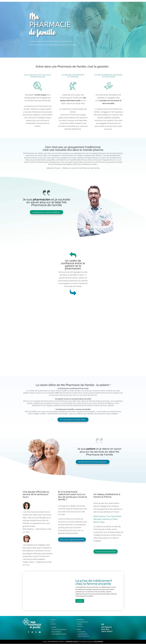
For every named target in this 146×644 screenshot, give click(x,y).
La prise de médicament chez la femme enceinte (94, 582)
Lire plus (80, 601)
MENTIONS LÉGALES (72, 642)
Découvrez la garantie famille (72, 540)
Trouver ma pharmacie (83, 636)
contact (53, 624)
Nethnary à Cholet (110, 519)
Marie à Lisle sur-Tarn (102, 516)
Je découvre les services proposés (93, 462)
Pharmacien (80, 620)
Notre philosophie (56, 632)
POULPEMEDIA (99, 642)
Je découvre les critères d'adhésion (46, 212)
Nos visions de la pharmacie (59, 630)
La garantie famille (82, 634)
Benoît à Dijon (99, 522)
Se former (80, 627)
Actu (52, 622)
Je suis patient (81, 632)
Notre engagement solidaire (59, 634)
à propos (54, 627)
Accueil (53, 620)
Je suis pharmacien (83, 622)
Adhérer (80, 624)
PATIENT (79, 630)
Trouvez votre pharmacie (106, 552)
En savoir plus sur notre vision (73, 420)
